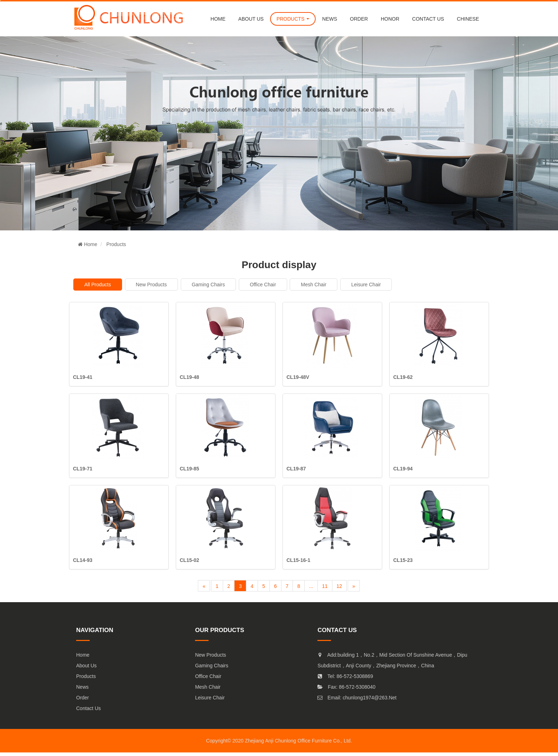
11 (325, 586)
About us (251, 19)
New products (151, 285)
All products (98, 285)
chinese (468, 19)
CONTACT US (428, 19)
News (82, 687)
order (359, 19)
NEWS (330, 19)
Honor (390, 19)
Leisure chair (366, 285)
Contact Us (88, 708)
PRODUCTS (293, 19)
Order (83, 698)
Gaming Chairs (208, 285)
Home (218, 19)
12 (339, 586)
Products (116, 244)
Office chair (263, 285)
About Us (86, 666)
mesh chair (314, 285)
